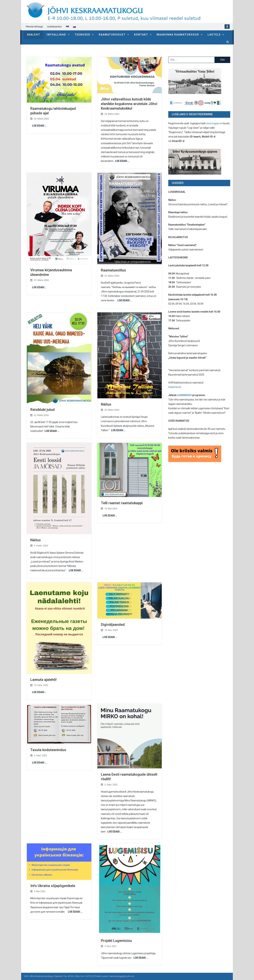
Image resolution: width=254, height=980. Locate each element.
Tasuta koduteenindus (48, 750)
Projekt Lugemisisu (116, 941)
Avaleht (34, 35)
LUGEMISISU (184, 395)
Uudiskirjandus (54, 27)
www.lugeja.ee (214, 123)
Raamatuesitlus (113, 270)
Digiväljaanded (113, 625)
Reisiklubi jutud (43, 410)
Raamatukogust (112, 35)
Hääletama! (175, 387)
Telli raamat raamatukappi (122, 503)
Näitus (106, 404)
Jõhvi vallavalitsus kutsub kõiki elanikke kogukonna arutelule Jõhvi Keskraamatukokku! (129, 104)
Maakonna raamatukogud (178, 35)
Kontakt (141, 35)
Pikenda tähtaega (34, 27)
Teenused (82, 35)
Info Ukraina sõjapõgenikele (53, 886)
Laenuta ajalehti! (43, 680)
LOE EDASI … (39, 126)
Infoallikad (56, 35)
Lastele (214, 35)
